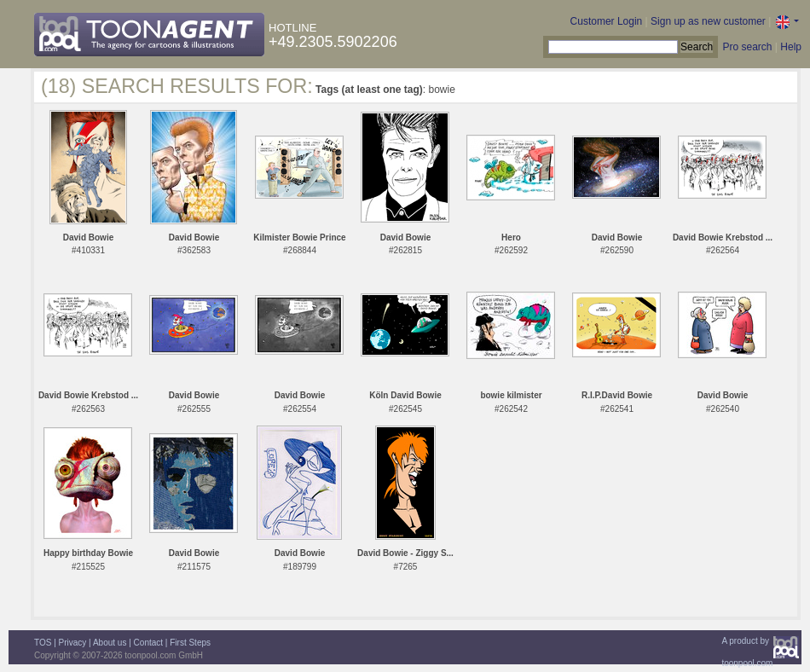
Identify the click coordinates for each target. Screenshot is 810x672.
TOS (43, 643)
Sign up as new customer (708, 21)
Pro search (747, 47)
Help (791, 47)
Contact (148, 643)
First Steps (190, 643)
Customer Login (607, 21)
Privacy (73, 643)
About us (110, 643)
